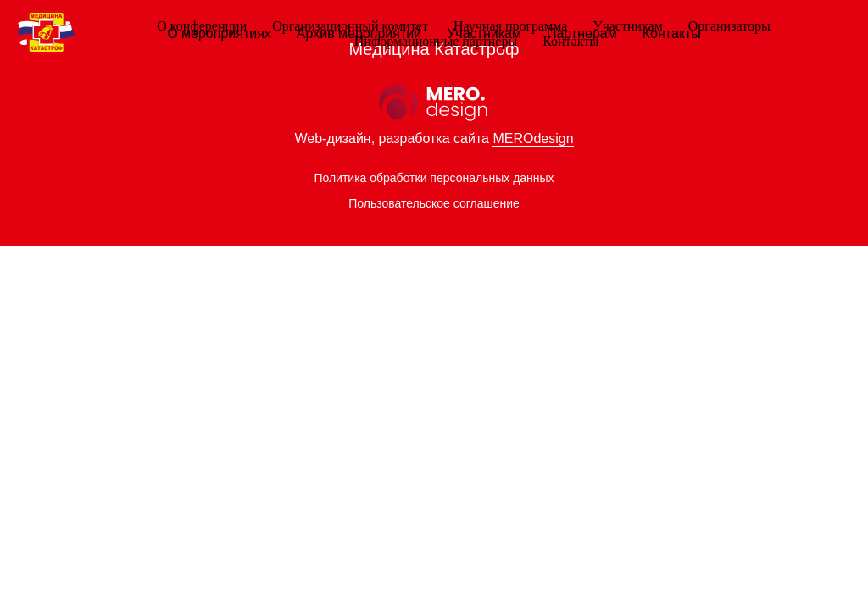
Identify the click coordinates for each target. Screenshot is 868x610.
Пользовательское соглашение (434, 203)
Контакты (570, 41)
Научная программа (510, 26)
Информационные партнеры (436, 41)
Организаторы (729, 26)
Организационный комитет (350, 26)
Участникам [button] (627, 26)
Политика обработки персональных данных (434, 178)
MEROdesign (533, 139)
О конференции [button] (202, 26)
